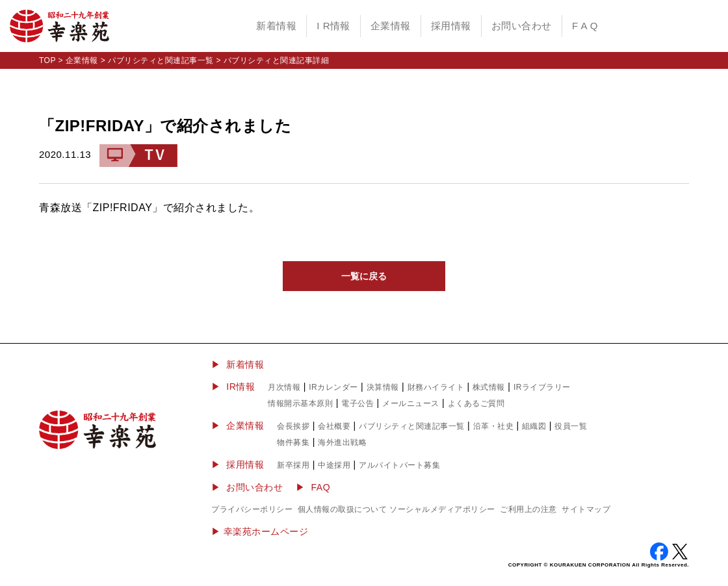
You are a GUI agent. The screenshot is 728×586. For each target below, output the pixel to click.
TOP (47, 60)
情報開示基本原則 (300, 403)
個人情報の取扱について (343, 509)
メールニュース (411, 403)
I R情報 (333, 26)
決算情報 (383, 387)
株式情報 (489, 387)
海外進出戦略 (342, 442)
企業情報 (391, 26)
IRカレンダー (333, 387)
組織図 (534, 426)
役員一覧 (571, 426)
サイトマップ (586, 509)
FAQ (321, 487)
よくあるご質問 (476, 403)
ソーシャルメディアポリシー (442, 509)
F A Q (585, 26)
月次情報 (284, 387)
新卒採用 (293, 465)
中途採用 (334, 465)
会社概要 (334, 426)
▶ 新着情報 (238, 364)
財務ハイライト (436, 387)
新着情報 (276, 26)
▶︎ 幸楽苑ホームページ (260, 531)
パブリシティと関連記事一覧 (161, 60)
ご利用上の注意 (528, 509)
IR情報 (240, 387)
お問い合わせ (522, 26)
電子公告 (357, 403)
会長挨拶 (293, 426)
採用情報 (451, 26)
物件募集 (293, 442)
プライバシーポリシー (252, 509)
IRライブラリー (542, 387)
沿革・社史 (494, 426)
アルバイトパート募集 (399, 465)
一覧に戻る (364, 276)
